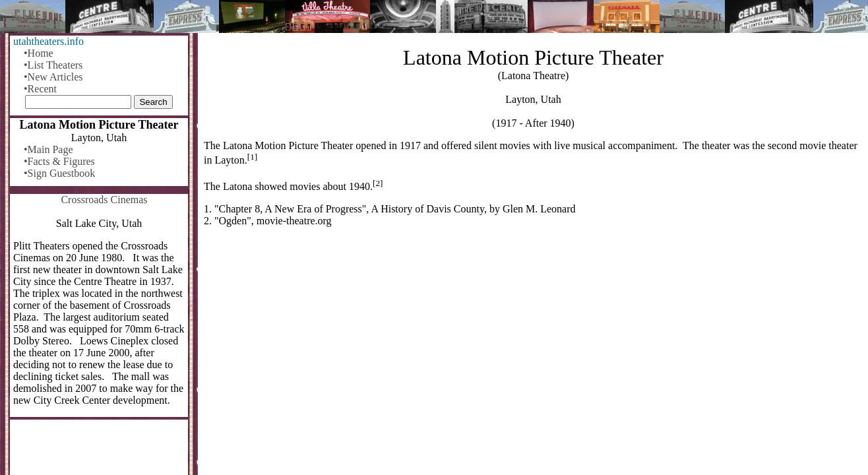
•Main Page (48, 149)
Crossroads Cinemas (104, 200)
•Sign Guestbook (59, 173)
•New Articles (53, 77)
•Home (39, 53)
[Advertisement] (533, 340)
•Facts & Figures (59, 161)
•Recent (40, 89)
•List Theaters (53, 65)
